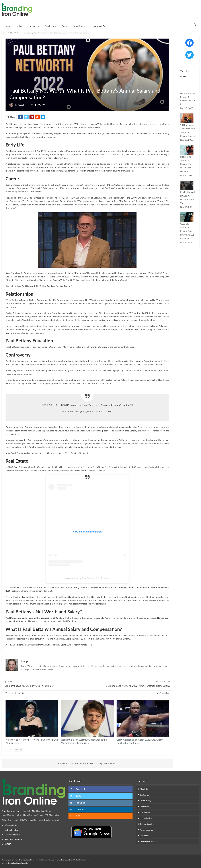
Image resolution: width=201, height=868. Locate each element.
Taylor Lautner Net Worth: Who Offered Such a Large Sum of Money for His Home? (55, 645)
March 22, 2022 (104, 411)
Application (50, 26)
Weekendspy (11, 825)
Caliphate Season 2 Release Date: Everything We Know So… (187, 231)
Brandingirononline (10, 811)
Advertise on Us (146, 830)
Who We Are (100, 26)
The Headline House (42, 811)
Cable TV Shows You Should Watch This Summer (29, 686)
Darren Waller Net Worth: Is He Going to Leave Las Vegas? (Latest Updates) (52, 453)
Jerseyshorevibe (12, 835)
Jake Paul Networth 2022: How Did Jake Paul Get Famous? (45, 286)
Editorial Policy (146, 818)
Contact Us (144, 795)
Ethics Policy (145, 812)
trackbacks (88, 763)
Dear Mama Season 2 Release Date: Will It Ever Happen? (187, 164)
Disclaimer (144, 836)
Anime (20, 26)
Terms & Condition (148, 824)
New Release (79, 26)
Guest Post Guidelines (149, 842)
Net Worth (34, 26)
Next (18, 750)
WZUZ (8, 844)
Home (7, 26)
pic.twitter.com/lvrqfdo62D (118, 405)
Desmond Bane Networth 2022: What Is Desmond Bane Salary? (138, 686)
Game (64, 26)
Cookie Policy (145, 807)
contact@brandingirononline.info (15, 863)
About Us (144, 789)
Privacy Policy (146, 801)
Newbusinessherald (14, 839)
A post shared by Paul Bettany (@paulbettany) (87, 578)
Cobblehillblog (11, 830)
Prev (9, 750)
